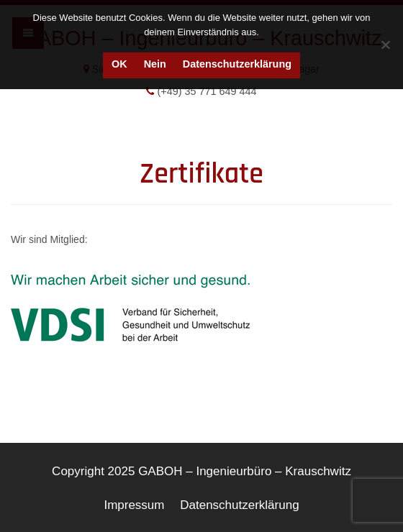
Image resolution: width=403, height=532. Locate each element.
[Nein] (385, 45)
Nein (155, 64)
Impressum (134, 505)
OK (119, 64)
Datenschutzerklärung (237, 64)
